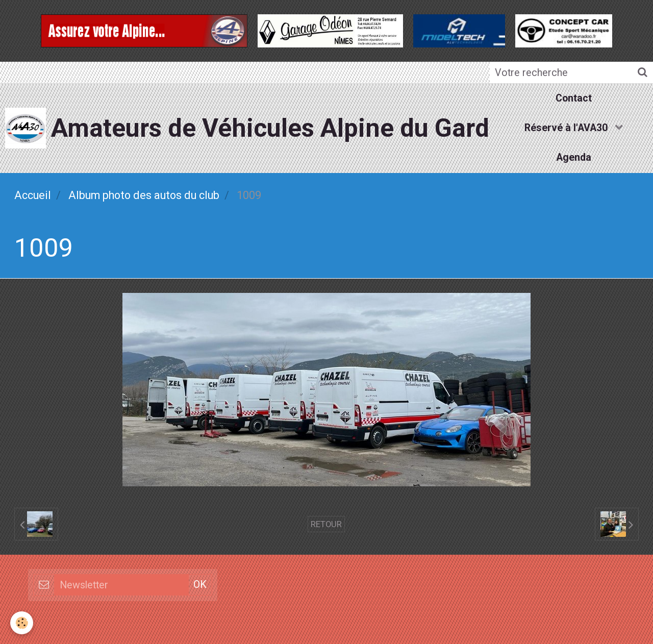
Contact (574, 98)
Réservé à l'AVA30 (567, 128)
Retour (326, 524)
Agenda (574, 157)
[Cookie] (22, 623)
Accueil (33, 195)
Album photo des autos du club (144, 195)
